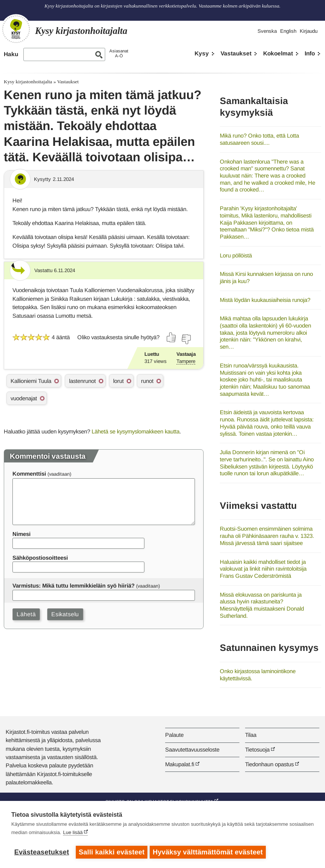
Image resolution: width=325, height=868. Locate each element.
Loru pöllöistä (236, 255)
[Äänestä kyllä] (172, 337)
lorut (118, 381)
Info (310, 53)
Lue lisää (73, 834)
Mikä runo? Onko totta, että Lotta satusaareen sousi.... (259, 139)
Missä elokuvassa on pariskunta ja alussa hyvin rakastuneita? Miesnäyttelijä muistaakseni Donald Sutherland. (262, 605)
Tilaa (251, 735)
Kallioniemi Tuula (31, 381)
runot (147, 381)
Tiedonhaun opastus (269, 764)
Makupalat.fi (180, 764)
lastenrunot (82, 381)
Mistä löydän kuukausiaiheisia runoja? (265, 300)
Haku (11, 54)
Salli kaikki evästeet (112, 852)
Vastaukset (236, 53)
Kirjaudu (309, 31)
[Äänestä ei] (186, 339)
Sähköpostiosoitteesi (40, 558)
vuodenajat (24, 398)
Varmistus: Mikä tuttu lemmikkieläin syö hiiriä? (74, 586)
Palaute (174, 735)
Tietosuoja (257, 749)
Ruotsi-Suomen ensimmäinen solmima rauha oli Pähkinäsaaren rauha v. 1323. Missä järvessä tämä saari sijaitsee (267, 536)
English (288, 31)
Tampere (186, 361)
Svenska (267, 31)
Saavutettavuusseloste (192, 749)
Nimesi (21, 534)
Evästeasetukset (42, 852)
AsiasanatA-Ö (119, 53)
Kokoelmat (278, 53)
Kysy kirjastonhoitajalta (28, 82)
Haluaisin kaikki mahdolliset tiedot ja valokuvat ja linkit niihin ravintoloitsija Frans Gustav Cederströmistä (263, 569)
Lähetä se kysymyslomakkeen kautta (136, 431)
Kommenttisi (29, 474)
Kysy (202, 53)
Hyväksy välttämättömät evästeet (209, 852)
